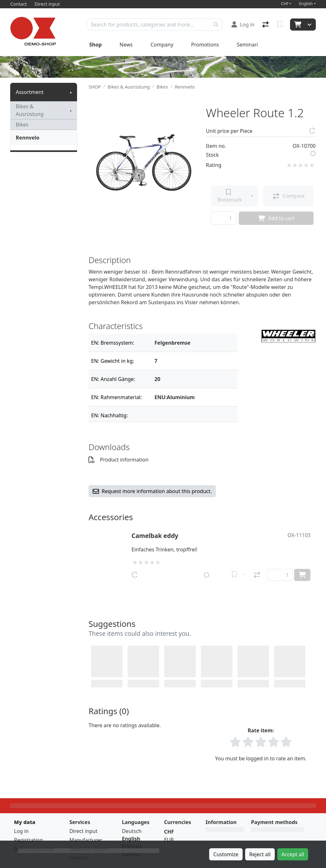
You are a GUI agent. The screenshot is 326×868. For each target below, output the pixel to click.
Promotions (205, 45)
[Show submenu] (71, 92)
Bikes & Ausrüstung (29, 110)
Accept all (293, 854)
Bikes (22, 125)
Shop (95, 45)
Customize (226, 854)
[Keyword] (148, 25)
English (306, 4)
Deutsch (132, 831)
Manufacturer (86, 840)
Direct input (83, 831)
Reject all (260, 854)
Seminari (248, 45)
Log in (21, 831)
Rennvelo (27, 138)
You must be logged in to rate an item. (261, 758)
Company (162, 45)
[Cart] (297, 25)
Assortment (29, 92)
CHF (285, 4)
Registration (28, 840)
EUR (169, 840)
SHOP (95, 87)
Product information (118, 460)
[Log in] (243, 25)
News (126, 45)
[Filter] (193, 343)
